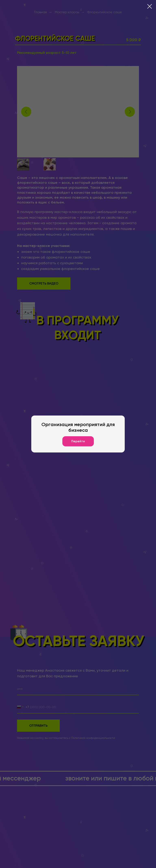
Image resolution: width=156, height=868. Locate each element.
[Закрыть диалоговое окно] (150, 6)
